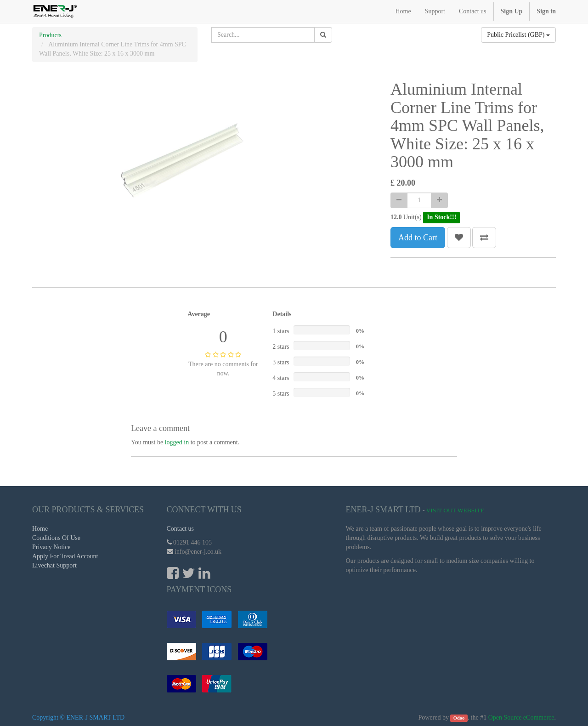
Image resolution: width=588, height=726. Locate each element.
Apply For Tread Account (65, 556)
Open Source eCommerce (521, 717)
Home (40, 529)
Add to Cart (418, 238)
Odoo (459, 718)
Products (50, 35)
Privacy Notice (51, 547)
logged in (177, 442)
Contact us (181, 529)
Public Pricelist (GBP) (518, 35)
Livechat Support (54, 565)
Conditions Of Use (56, 538)
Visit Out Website (455, 510)
